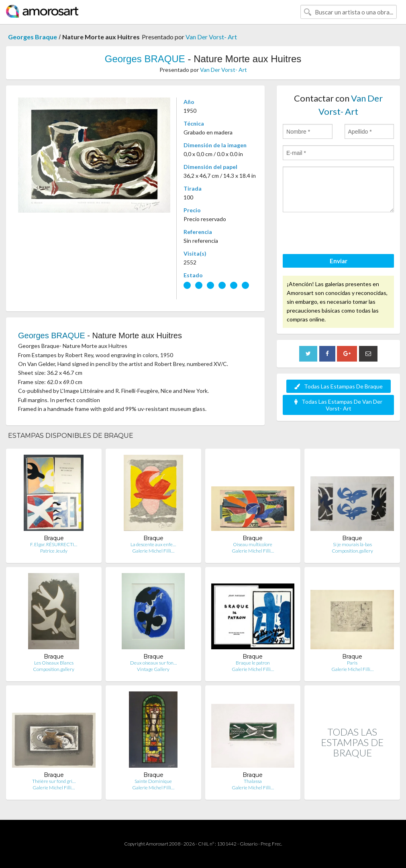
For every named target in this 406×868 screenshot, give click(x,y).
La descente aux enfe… (153, 544)
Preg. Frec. (271, 844)
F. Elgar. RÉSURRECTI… (54, 544)
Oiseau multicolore (253, 544)
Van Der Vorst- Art (211, 37)
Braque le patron (253, 663)
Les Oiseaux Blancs (54, 663)
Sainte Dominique (153, 781)
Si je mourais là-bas (352, 544)
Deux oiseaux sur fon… (153, 663)
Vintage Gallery (153, 669)
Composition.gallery (352, 551)
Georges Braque (33, 37)
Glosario (249, 844)
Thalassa (253, 781)
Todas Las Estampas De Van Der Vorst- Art (338, 405)
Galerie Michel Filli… (153, 551)
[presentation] (344, 234)
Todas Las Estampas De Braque (339, 386)
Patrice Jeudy (54, 551)
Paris (352, 663)
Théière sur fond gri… (54, 781)
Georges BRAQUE (145, 59)
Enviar (339, 261)
